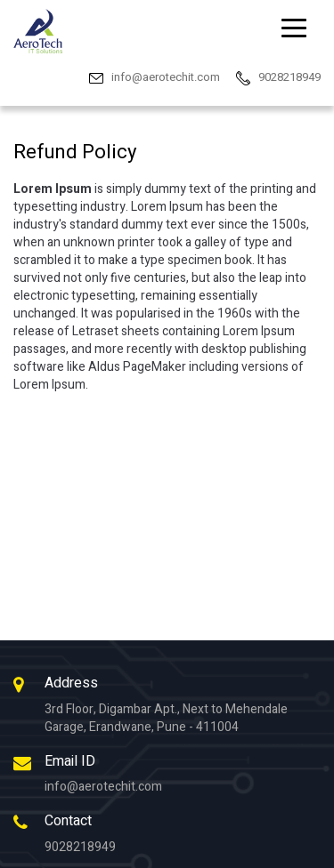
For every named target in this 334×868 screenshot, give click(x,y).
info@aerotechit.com (103, 787)
